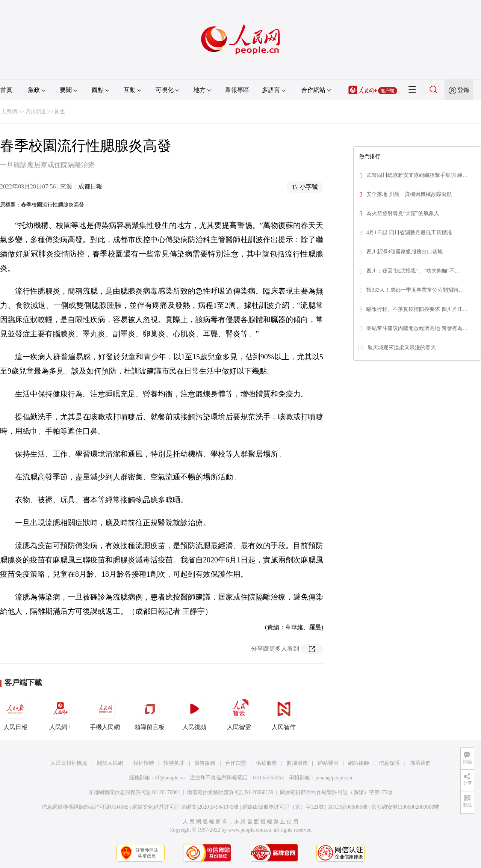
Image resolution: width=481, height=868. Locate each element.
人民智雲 (239, 713)
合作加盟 (236, 763)
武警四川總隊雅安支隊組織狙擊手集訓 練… (417, 175)
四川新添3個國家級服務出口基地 (405, 252)
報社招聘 (144, 763)
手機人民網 (105, 713)
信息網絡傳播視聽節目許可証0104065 (85, 807)
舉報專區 (237, 90)
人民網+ (60, 713)
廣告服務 (205, 763)
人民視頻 (194, 713)
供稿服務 (266, 763)
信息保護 (389, 763)
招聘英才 (174, 763)
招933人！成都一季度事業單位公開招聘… (415, 290)
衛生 (60, 112)
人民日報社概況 (69, 763)
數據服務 (297, 763)
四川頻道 (36, 112)
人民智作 (284, 713)
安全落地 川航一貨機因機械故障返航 (409, 194)
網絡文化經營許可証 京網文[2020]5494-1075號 (186, 807)
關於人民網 (110, 763)
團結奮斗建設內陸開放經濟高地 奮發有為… (417, 328)
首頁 (6, 90)
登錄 (463, 90)
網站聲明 (328, 763)
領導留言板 (150, 713)
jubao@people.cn (334, 778)
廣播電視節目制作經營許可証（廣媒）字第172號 (336, 792)
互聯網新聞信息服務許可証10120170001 (134, 792)
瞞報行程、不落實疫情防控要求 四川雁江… (417, 309)
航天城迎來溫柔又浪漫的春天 (402, 347)
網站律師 (358, 763)
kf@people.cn (170, 778)
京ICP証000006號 (348, 807)
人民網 (9, 112)
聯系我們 (420, 763)
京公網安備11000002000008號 (405, 807)
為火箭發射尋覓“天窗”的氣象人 (403, 213)
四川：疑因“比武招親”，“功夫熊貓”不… (413, 271)
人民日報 (15, 713)
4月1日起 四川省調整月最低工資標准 (409, 233)
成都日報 (90, 186)
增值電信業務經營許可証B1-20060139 (230, 792)
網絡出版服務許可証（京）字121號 (283, 807)
